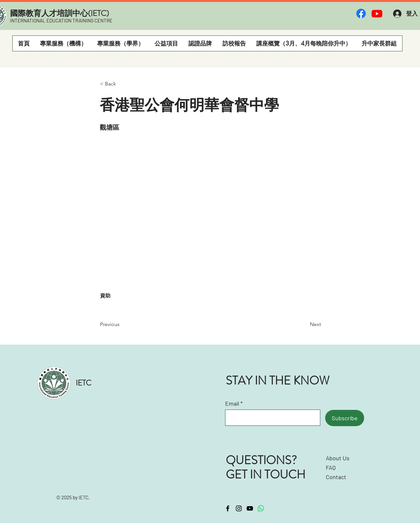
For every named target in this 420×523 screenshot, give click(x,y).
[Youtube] (377, 13)
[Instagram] (239, 508)
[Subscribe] (345, 418)
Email (232, 403)
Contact (336, 477)
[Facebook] (361, 13)
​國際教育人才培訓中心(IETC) (59, 13)
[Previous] (121, 324)
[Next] (305, 324)
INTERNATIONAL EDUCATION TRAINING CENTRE (61, 20)
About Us (338, 458)
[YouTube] (250, 508)
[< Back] (121, 84)
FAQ (331, 467)
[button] (63, 43)
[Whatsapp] (261, 508)
